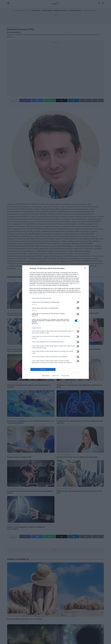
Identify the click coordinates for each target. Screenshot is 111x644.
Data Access (55, 376)
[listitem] (55, 298)
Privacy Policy (65, 376)
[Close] (86, 269)
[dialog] (55, 322)
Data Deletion (46, 376)
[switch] (77, 302)
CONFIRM (43, 369)
